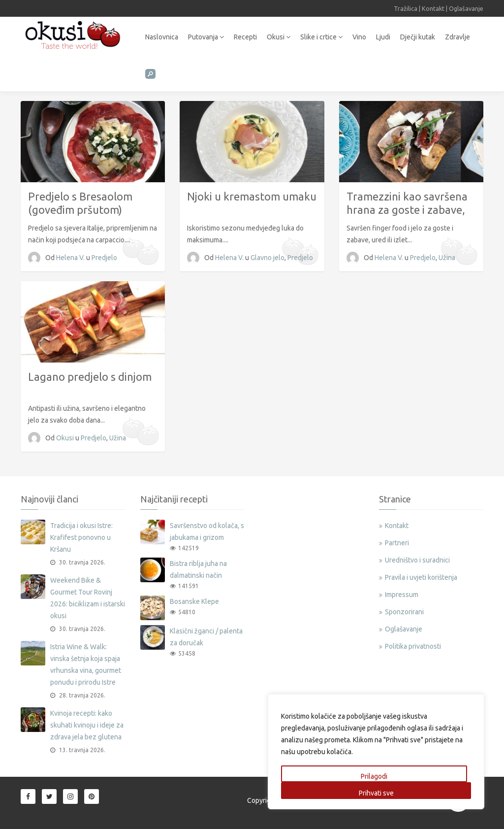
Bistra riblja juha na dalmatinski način (198, 569)
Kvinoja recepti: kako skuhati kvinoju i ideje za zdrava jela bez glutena (87, 725)
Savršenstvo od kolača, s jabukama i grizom (207, 531)
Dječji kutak (418, 37)
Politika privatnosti (413, 646)
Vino (359, 37)
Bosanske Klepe (194, 601)
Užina (447, 258)
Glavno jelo (268, 258)
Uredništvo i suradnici (417, 560)
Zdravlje (457, 37)
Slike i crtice (321, 37)
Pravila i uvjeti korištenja (421, 577)
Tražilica (406, 8)
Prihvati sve (376, 793)
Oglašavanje (466, 8)
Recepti (245, 37)
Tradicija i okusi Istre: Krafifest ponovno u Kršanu (81, 537)
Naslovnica (162, 37)
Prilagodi (374, 776)
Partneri (397, 543)
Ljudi (383, 37)
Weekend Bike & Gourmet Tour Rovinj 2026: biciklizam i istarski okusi (88, 598)
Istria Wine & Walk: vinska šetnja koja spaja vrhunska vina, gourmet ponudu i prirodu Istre (86, 664)
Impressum (402, 595)
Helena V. (71, 258)
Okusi (279, 37)
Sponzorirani (404, 612)
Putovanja (206, 37)
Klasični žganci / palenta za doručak (206, 637)
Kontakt (433, 8)
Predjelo (104, 258)
